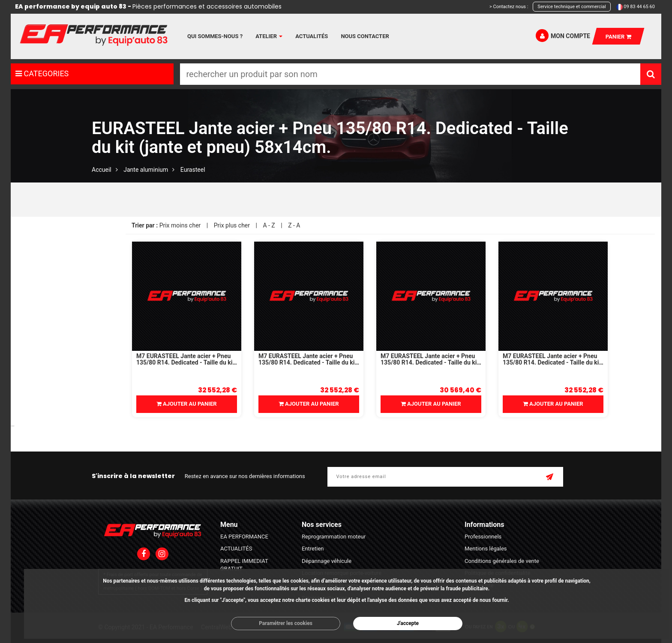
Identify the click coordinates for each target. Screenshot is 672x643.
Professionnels (483, 537)
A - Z (269, 225)
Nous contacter (365, 36)
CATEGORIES (42, 73)
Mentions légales (486, 549)
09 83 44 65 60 (639, 7)
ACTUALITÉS (236, 549)
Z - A (294, 225)
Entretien (313, 549)
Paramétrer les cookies (286, 623)
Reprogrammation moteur (334, 537)
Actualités (312, 36)
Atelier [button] (269, 36)
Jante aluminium (146, 170)
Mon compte (563, 36)
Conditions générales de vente (502, 561)
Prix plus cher (232, 225)
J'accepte (408, 623)
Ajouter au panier (187, 404)
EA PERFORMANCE (244, 537)
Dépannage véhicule (327, 561)
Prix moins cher (180, 225)
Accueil (102, 170)
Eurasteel (193, 170)
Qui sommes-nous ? (215, 36)
